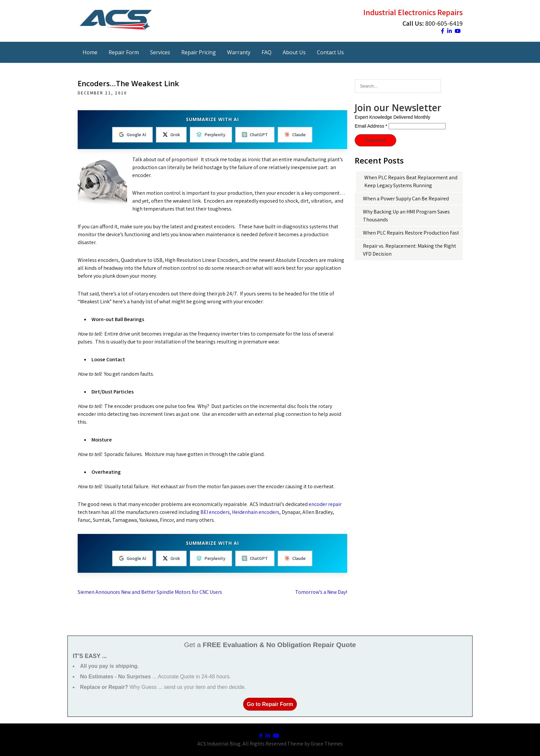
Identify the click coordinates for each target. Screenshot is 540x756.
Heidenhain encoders (256, 512)
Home (90, 52)
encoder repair (325, 504)
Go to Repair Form (270, 704)
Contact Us (330, 52)
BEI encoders (215, 512)
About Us (294, 52)
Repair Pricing (199, 52)
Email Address (371, 126)
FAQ (267, 52)
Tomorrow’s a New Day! (321, 592)
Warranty (239, 52)
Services (160, 52)
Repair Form (124, 52)
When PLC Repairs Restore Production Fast (411, 233)
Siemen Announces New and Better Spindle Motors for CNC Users (150, 592)
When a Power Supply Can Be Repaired (406, 199)
